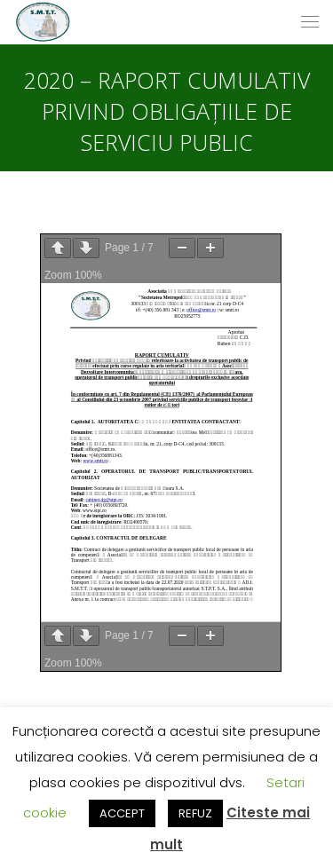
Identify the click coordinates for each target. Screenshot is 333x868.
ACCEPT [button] (122, 813)
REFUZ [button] (195, 813)
